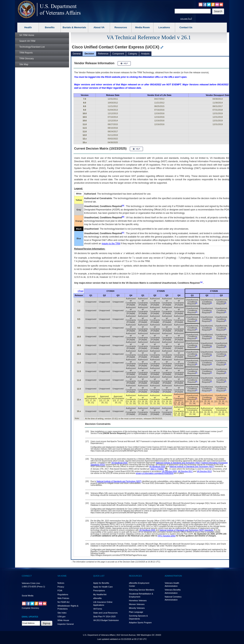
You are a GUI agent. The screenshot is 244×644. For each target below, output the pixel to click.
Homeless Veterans (138, 600)
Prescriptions (99, 591)
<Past (80, 291)
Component (118, 54)
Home (27, 35)
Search (27, 41)
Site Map (24, 64)
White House (63, 620)
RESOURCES (135, 576)
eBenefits (98, 598)
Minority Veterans (137, 608)
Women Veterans (137, 604)
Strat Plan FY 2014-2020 (105, 616)
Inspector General (66, 624)
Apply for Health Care (103, 587)
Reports (26, 53)
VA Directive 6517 (185, 471)
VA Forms (98, 609)
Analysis (145, 54)
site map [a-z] (186, 18)
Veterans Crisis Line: (31, 583)
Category (133, 54)
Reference (103, 54)
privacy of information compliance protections (155, 473)
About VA (99, 27)
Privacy (61, 587)
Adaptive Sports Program (140, 623)
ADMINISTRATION (173, 576)
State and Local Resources (106, 613)
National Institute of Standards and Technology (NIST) (178, 463)
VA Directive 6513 (204, 471)
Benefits (50, 27)
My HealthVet (100, 594)
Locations (164, 27)
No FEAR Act (64, 602)
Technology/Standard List (32, 47)
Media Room (143, 27)
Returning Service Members (142, 590)
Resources (121, 27)
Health (28, 27)
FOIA (60, 591)
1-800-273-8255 (29, 587)
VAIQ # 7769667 (157, 469)
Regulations (63, 594)
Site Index (62, 613)
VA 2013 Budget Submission (106, 620)
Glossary (27, 59)
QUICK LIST (99, 576)
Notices (61, 583)
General (77, 54)
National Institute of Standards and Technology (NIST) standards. (186, 530)
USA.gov (62, 616)
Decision (89, 54)
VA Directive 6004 (169, 471)
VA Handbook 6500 (119, 463)
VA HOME (62, 576)
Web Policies (63, 598)
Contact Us (186, 27)
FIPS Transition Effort (167, 536)
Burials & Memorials (74, 27)
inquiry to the (111, 244)
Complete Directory (30, 608)
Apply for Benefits (101, 583)
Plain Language (136, 612)
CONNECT (27, 576)
